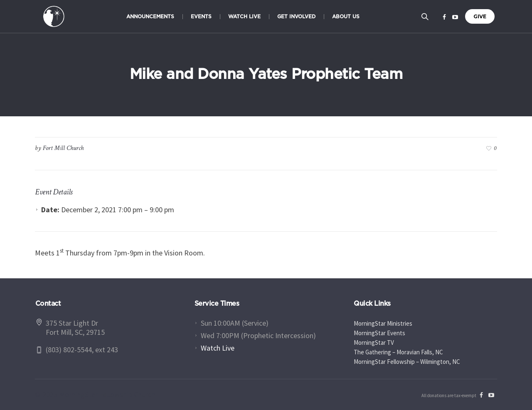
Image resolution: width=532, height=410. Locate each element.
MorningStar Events (379, 333)
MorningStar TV (374, 342)
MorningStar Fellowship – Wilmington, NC (407, 362)
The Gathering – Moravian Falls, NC (398, 352)
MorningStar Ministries (383, 323)
